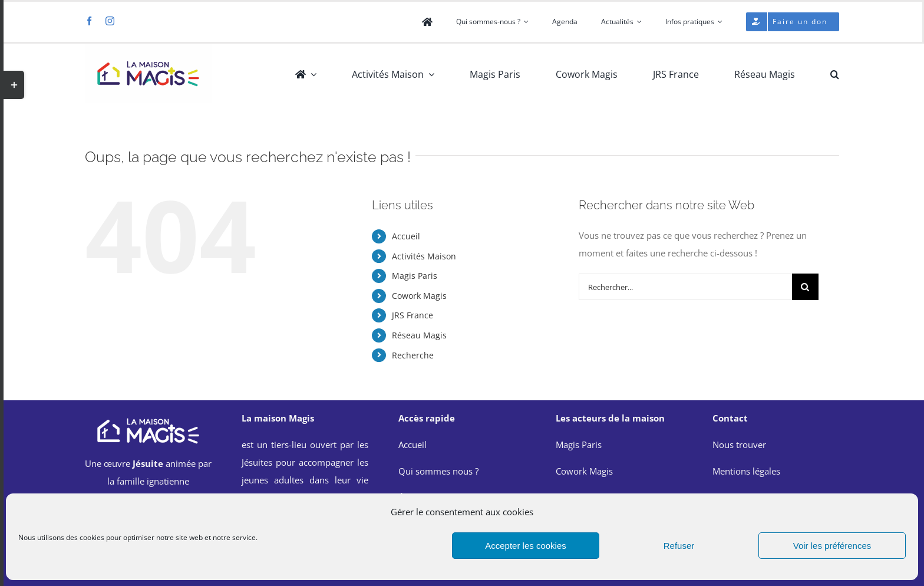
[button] (835, 74)
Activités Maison (424, 256)
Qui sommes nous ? (438, 471)
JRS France (412, 315)
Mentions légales (746, 471)
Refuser (679, 546)
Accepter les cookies (526, 546)
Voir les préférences (832, 546)
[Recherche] (805, 287)
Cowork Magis (419, 296)
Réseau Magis (419, 335)
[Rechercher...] (685, 287)
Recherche (413, 355)
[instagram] (110, 21)
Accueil (406, 236)
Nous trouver (739, 445)
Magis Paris (415, 276)
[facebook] (89, 21)
